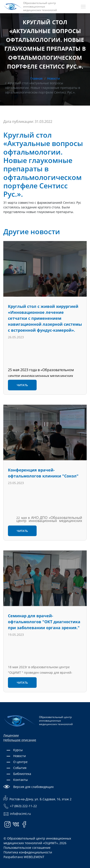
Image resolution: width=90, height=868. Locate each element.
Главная (36, 78)
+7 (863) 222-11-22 (20, 806)
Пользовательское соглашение (27, 848)
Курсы (18, 750)
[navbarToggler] (83, 7)
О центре (20, 762)
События (20, 768)
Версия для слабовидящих (33, 787)
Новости (53, 78)
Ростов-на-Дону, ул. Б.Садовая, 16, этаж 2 (37, 798)
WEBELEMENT (34, 857)
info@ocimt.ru (17, 814)
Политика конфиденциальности (28, 852)
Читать (22, 385)
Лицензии (11, 735)
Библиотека (22, 774)
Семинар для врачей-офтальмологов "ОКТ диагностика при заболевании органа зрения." (44, 622)
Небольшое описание (20, 740)
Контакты (21, 780)
